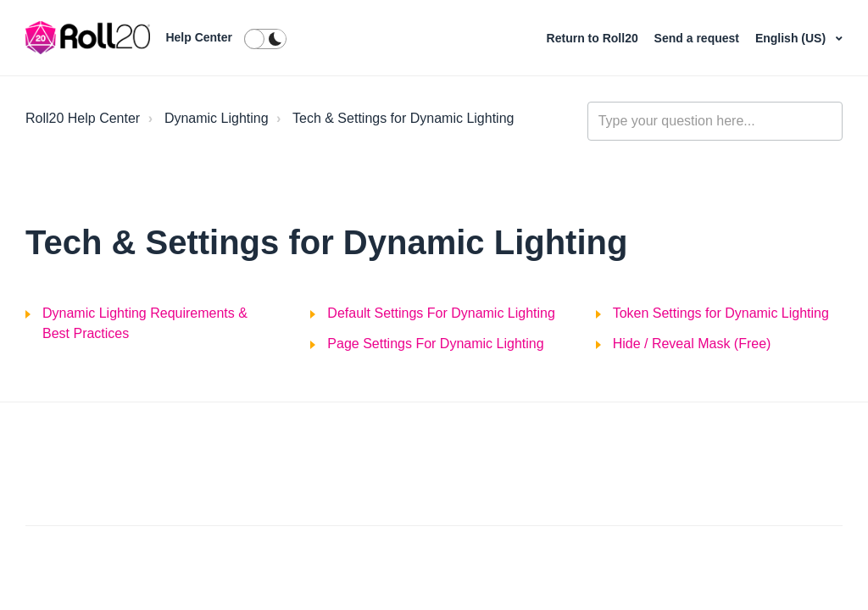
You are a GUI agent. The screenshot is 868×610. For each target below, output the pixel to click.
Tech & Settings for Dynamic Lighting (403, 118)
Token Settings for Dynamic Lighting (721, 313)
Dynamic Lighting (217, 118)
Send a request (698, 38)
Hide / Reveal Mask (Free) (692, 344)
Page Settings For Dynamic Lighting (435, 344)
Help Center (199, 37)
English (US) (792, 38)
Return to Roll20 (594, 38)
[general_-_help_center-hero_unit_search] (715, 121)
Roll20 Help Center (83, 118)
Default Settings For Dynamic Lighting (441, 313)
